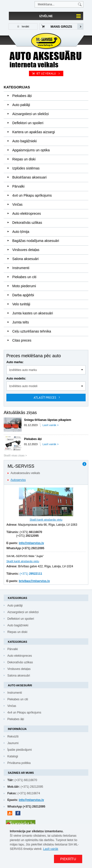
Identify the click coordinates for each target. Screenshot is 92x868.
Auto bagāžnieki (25, 141)
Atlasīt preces (45, 398)
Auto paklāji (21, 105)
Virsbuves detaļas (26, 250)
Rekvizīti (13, 737)
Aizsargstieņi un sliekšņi (31, 114)
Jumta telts (21, 322)
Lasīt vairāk (51, 849)
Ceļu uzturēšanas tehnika (32, 331)
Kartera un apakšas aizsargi (34, 132)
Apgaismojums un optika (31, 150)
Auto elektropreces (27, 214)
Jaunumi (13, 743)
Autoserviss (18, 480)
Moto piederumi (24, 286)
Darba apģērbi (23, 295)
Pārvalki (18, 186)
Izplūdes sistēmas (26, 168)
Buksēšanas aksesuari (29, 177)
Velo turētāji (21, 304)
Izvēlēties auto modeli (23, 386)
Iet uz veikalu (46, 73)
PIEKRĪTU (68, 859)
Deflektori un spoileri (28, 123)
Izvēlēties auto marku (23, 370)
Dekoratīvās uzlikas (27, 223)
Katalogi (13, 756)
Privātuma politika (19, 763)
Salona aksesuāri (25, 259)
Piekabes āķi (22, 96)
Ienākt (25, 26)
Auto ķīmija (21, 232)
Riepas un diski (24, 159)
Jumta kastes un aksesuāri (33, 313)
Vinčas (17, 204)
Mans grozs (61, 27)
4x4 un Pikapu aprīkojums (32, 195)
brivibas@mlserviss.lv (34, 581)
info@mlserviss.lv (31, 543)
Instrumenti (21, 268)
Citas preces (22, 340)
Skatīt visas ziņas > (15, 455)
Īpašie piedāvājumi (20, 750)
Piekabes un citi (24, 277)
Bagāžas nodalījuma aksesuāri (36, 241)
